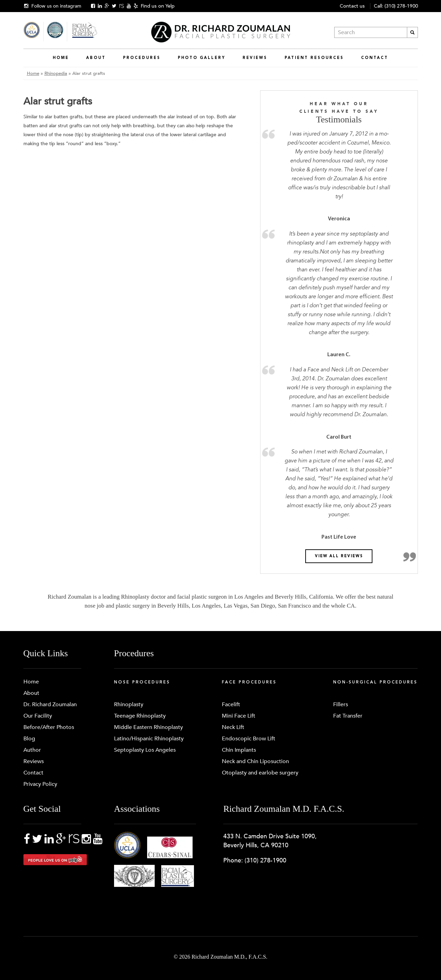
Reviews (255, 58)
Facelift (231, 704)
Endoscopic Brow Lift (249, 739)
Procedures (142, 58)
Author (32, 750)
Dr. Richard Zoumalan (50, 704)
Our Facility (38, 716)
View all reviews (339, 556)
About (96, 58)
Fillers (341, 704)
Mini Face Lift (239, 716)
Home (61, 58)
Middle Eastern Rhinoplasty (148, 727)
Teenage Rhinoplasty (140, 716)
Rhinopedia (56, 73)
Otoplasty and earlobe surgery (260, 773)
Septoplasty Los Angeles (145, 750)
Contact (375, 58)
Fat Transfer (348, 716)
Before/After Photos (49, 727)
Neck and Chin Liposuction (255, 761)
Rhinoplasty (129, 704)
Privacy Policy (40, 784)
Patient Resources (314, 58)
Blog (29, 739)
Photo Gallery (202, 58)
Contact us (352, 6)
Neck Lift (233, 727)
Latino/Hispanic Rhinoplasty (149, 739)
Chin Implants (239, 750)
